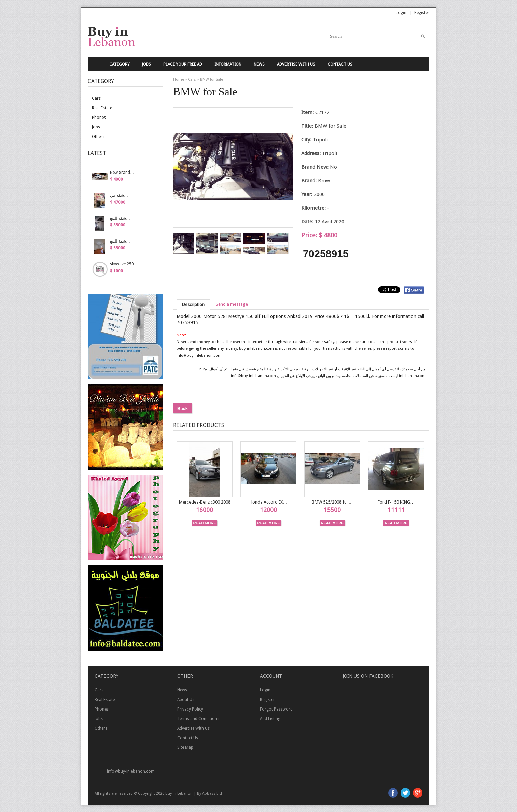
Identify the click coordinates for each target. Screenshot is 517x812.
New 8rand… (122, 173)
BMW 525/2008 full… (332, 502)
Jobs (146, 64)
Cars (96, 98)
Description (193, 305)
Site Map (185, 747)
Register (422, 13)
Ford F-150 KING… (396, 502)
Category (120, 64)
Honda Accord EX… (269, 502)
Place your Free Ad (183, 64)
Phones (99, 118)
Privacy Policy (190, 709)
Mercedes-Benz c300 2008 (205, 502)
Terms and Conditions (198, 719)
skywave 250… (124, 264)
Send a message (232, 304)
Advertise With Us (296, 64)
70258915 (326, 254)
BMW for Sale (212, 79)
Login (401, 13)
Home (179, 79)
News (259, 64)
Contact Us (340, 64)
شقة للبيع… (120, 218)
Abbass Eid (212, 793)
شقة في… (119, 195)
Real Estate (102, 108)
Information (228, 64)
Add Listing (270, 719)
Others (98, 137)
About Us (186, 700)
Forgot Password (276, 709)
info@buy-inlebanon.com (131, 771)
